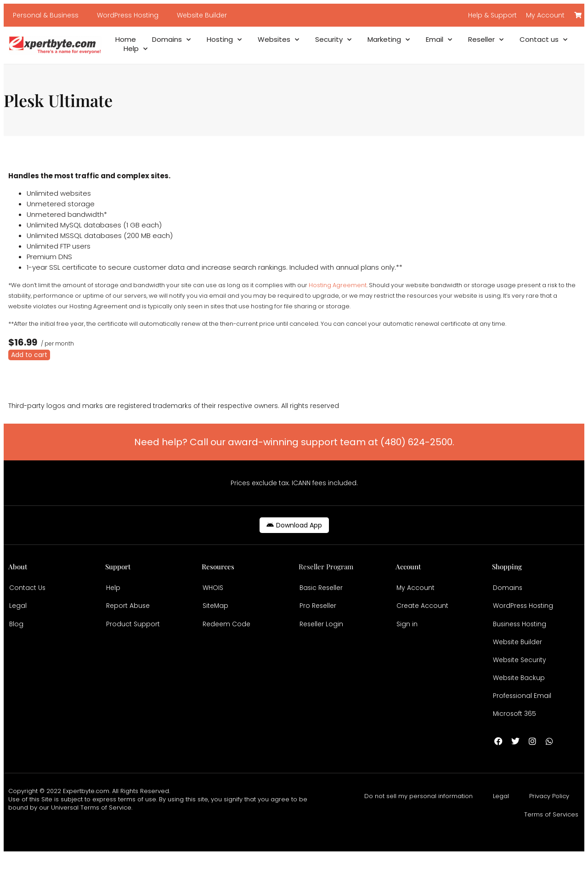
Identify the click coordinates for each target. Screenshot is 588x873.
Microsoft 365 (515, 731)
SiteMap (216, 610)
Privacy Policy (549, 814)
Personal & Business (46, 15)
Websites (278, 40)
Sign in (407, 630)
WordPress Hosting (128, 15)
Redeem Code (226, 630)
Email (439, 40)
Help (136, 49)
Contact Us (28, 590)
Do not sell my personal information (418, 814)
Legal (18, 610)
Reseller (486, 40)
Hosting (224, 40)
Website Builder (202, 15)
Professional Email (523, 711)
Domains (171, 40)
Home (126, 40)
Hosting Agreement (338, 285)
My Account (416, 590)
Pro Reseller (318, 610)
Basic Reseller (322, 590)
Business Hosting (521, 630)
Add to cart (29, 355)
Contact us (543, 40)
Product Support (133, 630)
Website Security (520, 670)
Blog (17, 630)
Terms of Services (551, 832)
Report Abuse (128, 610)
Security (333, 40)
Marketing (389, 40)
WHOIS (213, 590)
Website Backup (519, 691)
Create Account (422, 610)
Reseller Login (322, 630)
